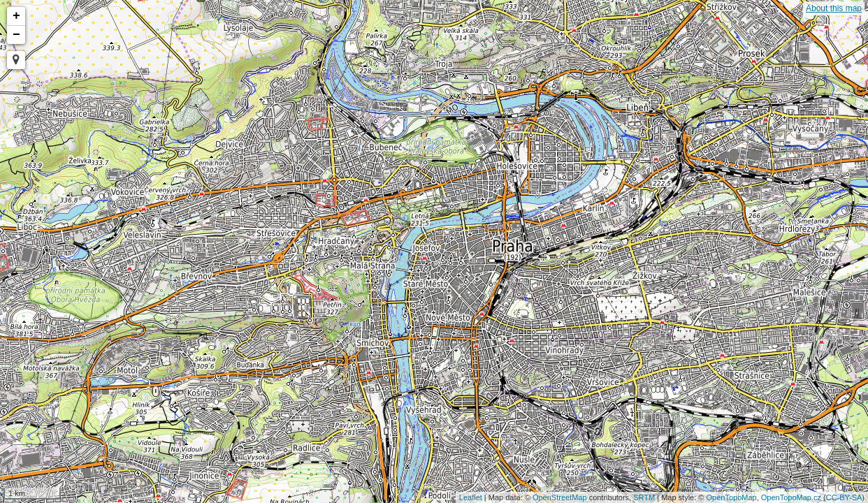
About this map (834, 8)
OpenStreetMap (560, 497)
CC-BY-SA (844, 497)
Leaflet (471, 497)
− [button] (16, 35)
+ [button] (16, 16)
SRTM (644, 497)
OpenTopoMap (732, 497)
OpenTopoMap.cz (791, 497)
